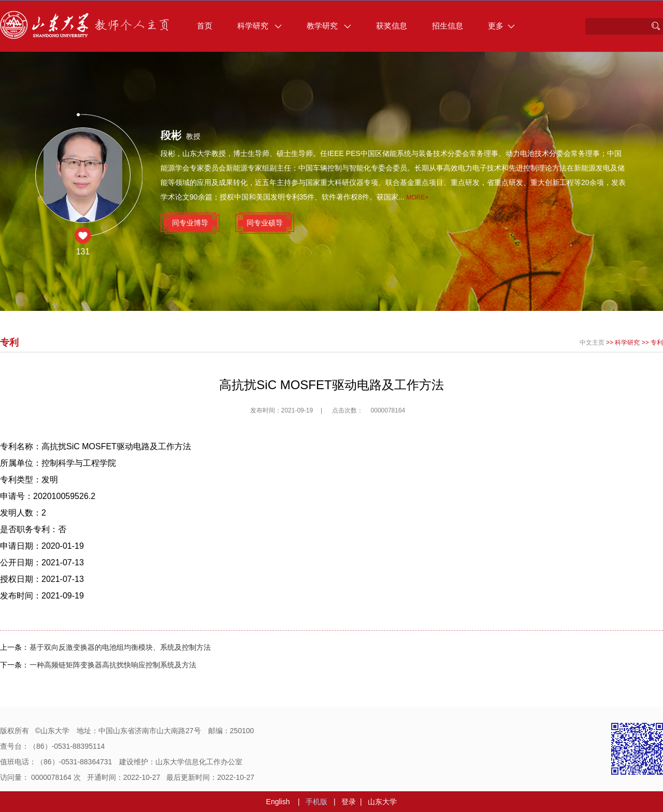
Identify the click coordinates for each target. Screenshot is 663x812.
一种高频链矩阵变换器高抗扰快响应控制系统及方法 (113, 665)
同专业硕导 (265, 223)
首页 (205, 26)
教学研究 (329, 26)
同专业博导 (190, 223)
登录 (349, 802)
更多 (501, 26)
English (278, 802)
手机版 (316, 802)
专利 (657, 343)
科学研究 (260, 26)
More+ (418, 197)
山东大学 (382, 802)
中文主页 (592, 343)
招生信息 (448, 26)
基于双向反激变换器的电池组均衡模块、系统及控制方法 (120, 647)
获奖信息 (392, 26)
